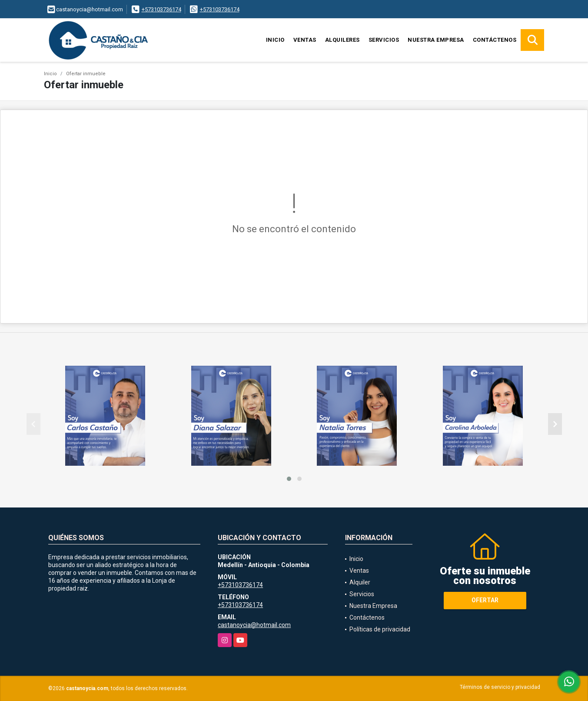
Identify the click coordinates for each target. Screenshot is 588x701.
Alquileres (342, 40)
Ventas (305, 40)
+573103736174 (161, 9)
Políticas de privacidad (380, 629)
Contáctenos (495, 40)
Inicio (275, 40)
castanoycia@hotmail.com (254, 625)
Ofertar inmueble (86, 74)
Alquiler (360, 582)
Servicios (384, 40)
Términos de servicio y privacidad (500, 687)
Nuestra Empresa (436, 40)
